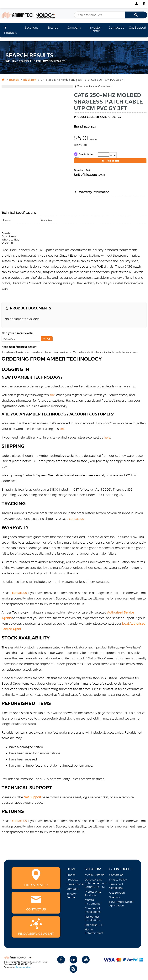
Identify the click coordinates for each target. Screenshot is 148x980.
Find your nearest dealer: (18, 333)
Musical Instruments (93, 902)
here (107, 437)
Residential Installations (93, 918)
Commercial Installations (93, 910)
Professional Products (93, 893)
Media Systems (95, 875)
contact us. (77, 519)
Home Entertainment (94, 931)
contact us (19, 821)
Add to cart (112, 161)
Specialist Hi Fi (94, 925)
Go (49, 339)
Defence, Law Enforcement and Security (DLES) (96, 883)
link (52, 395)
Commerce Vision (23, 967)
